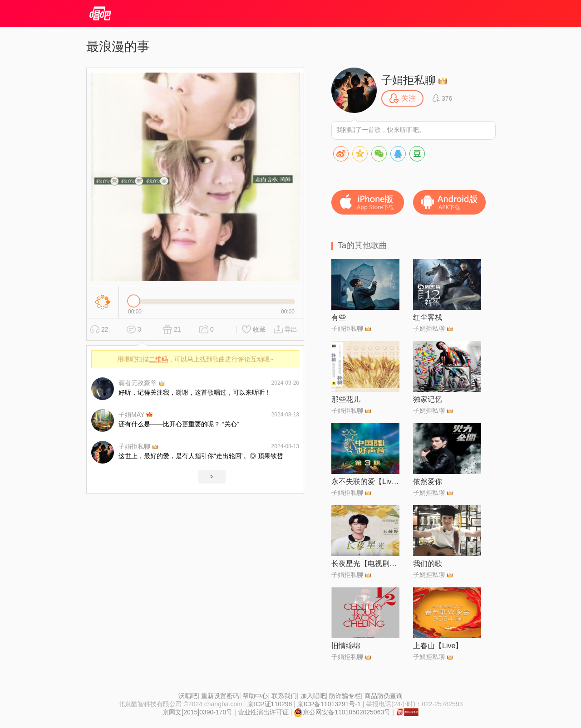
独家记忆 (428, 399)
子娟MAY (131, 415)
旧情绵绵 (346, 646)
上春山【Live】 (438, 646)
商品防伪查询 (384, 696)
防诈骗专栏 (345, 696)
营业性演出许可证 (263, 712)
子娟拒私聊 (134, 446)
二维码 (158, 359)
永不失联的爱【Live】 (365, 481)
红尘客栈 (428, 317)
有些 (339, 317)
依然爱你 (428, 481)
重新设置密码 (220, 696)
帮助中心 (255, 696)
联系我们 (284, 696)
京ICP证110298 (270, 704)
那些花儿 (346, 399)
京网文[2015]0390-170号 (197, 712)
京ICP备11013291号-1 (329, 704)
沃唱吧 (188, 696)
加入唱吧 (313, 696)
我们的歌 (428, 564)
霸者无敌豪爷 (138, 383)
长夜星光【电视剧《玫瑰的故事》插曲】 (365, 564)
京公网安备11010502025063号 (342, 712)
